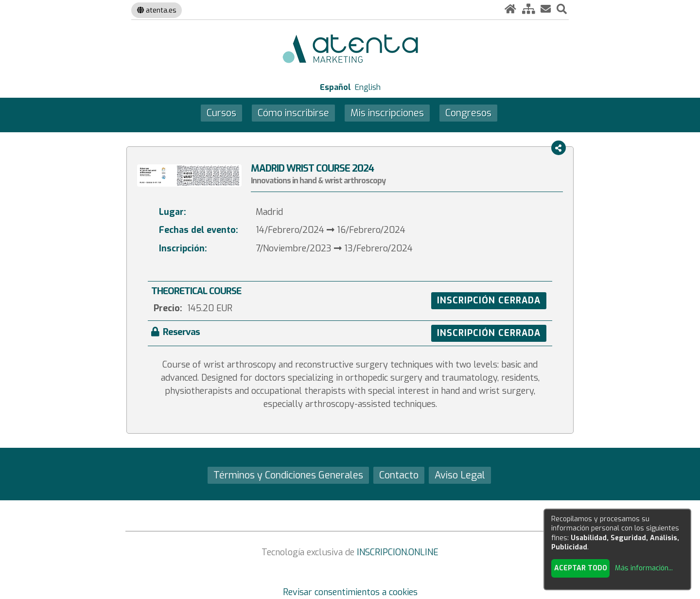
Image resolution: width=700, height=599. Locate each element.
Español (335, 87)
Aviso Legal (460, 475)
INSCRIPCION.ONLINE (398, 552)
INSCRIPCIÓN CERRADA (489, 300)
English (368, 87)
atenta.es (157, 10)
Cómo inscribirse (293, 113)
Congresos (468, 113)
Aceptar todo (581, 568)
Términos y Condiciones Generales (288, 475)
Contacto (399, 475)
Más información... (644, 568)
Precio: (168, 308)
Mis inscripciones (387, 113)
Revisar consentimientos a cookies (350, 592)
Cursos (221, 113)
